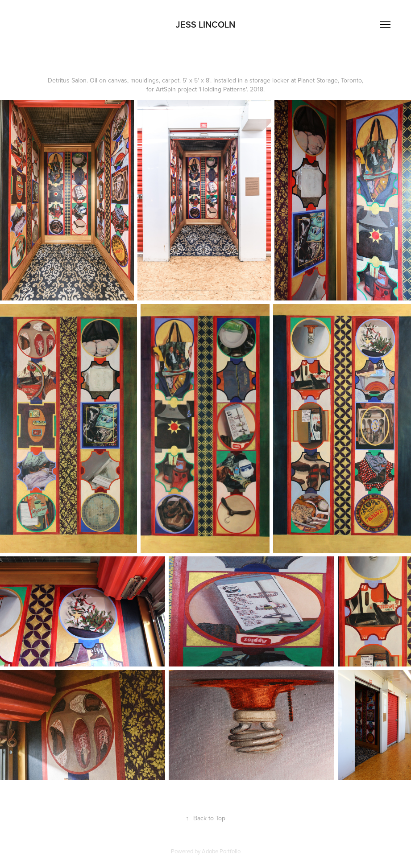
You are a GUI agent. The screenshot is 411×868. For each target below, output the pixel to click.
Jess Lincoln (205, 24)
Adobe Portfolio (221, 851)
